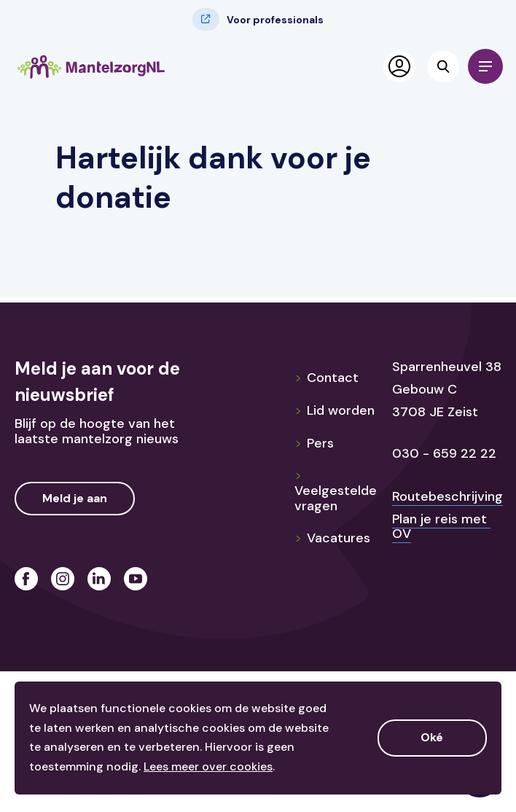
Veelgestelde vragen (336, 490)
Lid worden (335, 410)
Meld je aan (75, 498)
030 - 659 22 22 (444, 453)
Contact (327, 378)
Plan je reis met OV (441, 527)
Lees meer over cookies (208, 766)
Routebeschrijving (447, 496)
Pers (314, 443)
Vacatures (332, 538)
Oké (432, 737)
